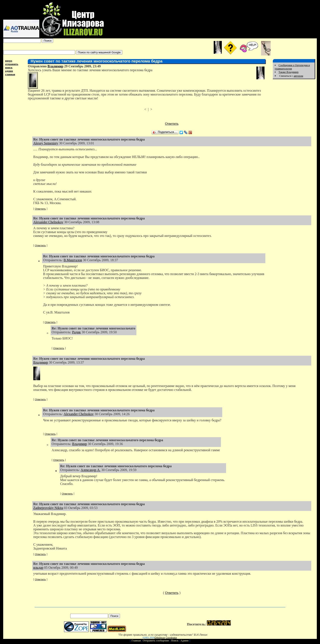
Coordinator (171, 638)
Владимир (56, 66)
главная (10, 74)
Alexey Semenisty (46, 143)
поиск (9, 67)
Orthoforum (160, 638)
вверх (9, 61)
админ (9, 71)
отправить (12, 64)
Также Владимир (289, 72)
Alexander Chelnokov (48, 222)
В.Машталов (73, 260)
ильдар (38, 568)
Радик (76, 332)
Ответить (172, 124)
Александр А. (91, 470)
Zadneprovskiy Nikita (48, 508)
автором (298, 76)
